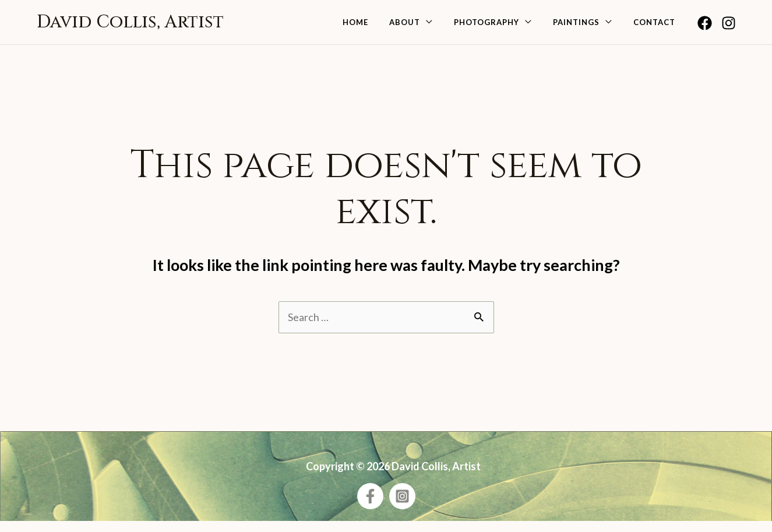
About (429, 27)
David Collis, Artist (130, 27)
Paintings (587, 27)
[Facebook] (705, 28)
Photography (504, 27)
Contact (658, 27)
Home (387, 27)
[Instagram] (729, 28)
